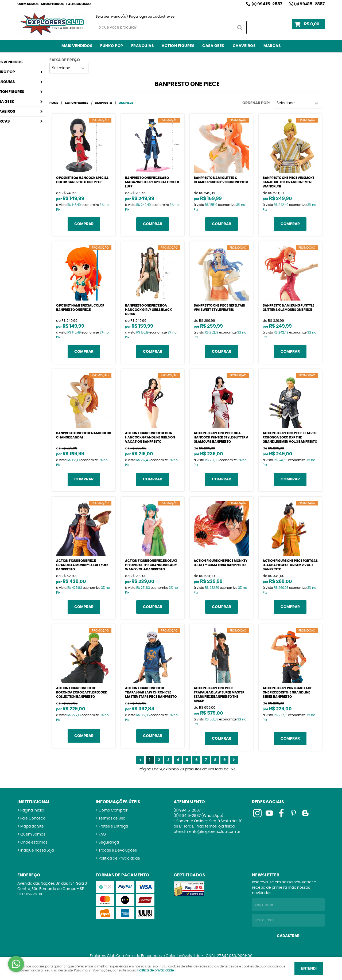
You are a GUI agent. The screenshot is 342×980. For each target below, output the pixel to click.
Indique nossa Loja (37, 850)
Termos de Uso (112, 818)
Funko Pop (112, 46)
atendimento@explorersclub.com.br (207, 832)
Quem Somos (28, 4)
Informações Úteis (118, 802)
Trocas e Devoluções (118, 850)
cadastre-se (164, 17)
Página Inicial (32, 810)
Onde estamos (34, 842)
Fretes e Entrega (113, 826)
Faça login (138, 17)
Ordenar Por (256, 103)
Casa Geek (213, 46)
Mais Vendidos (77, 46)
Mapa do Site (32, 826)
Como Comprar (113, 810)
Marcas (272, 46)
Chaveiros (244, 46)
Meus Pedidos (52, 4)
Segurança (109, 842)
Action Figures (178, 46)
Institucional (34, 802)
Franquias (143, 46)
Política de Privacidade (119, 859)
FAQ (102, 834)
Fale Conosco (78, 4)
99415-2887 (267, 4)
